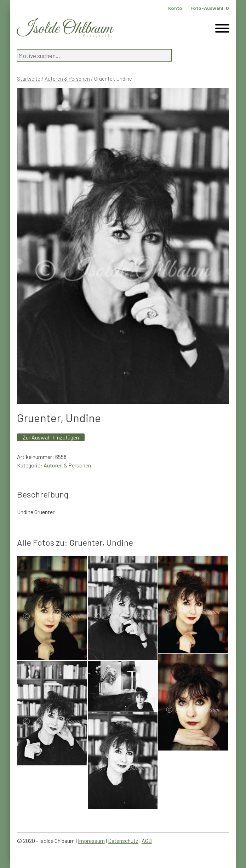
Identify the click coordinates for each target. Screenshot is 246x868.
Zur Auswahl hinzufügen (51, 437)
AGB (147, 841)
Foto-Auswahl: (210, 8)
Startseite (29, 79)
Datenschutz (123, 841)
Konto (175, 8)
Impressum (91, 841)
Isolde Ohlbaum (65, 29)
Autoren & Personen (67, 79)
